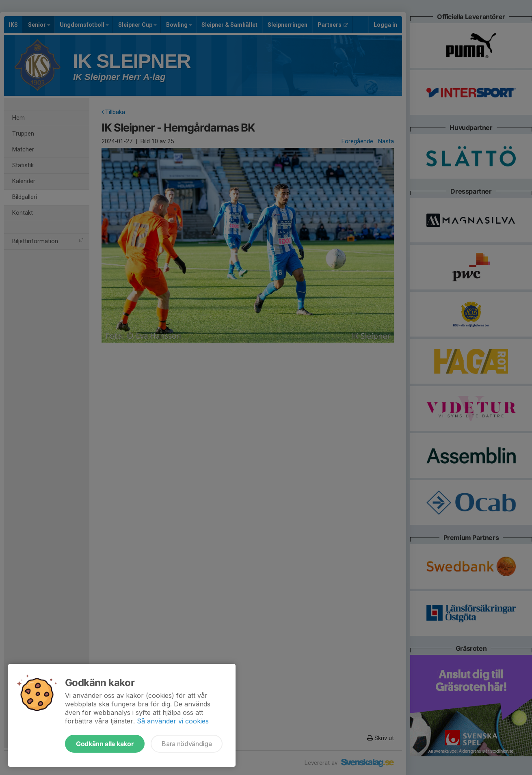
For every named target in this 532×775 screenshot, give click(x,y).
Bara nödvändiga (187, 744)
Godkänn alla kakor (105, 744)
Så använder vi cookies (173, 721)
